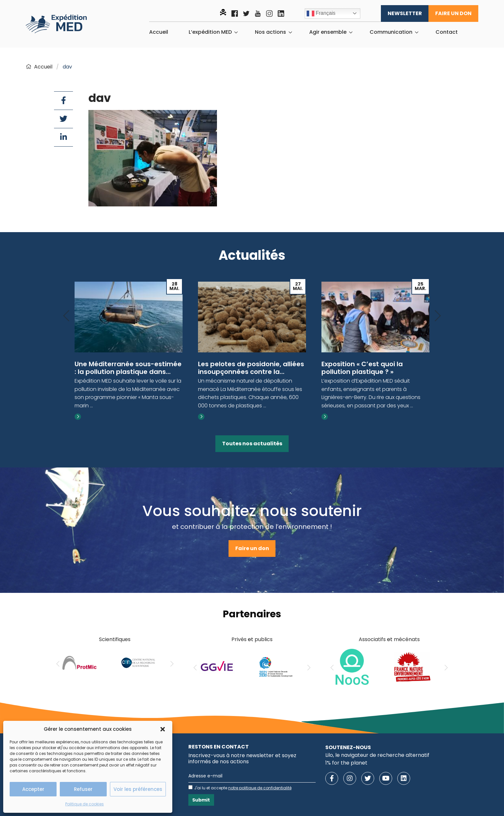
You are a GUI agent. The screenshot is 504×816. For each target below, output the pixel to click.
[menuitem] (159, 32)
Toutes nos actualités (252, 444)
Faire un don (453, 13)
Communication (391, 32)
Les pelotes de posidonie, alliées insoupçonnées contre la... (251, 368)
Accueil (159, 32)
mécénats (407, 639)
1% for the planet (346, 763)
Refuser (83, 789)
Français (321, 14)
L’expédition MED (210, 32)
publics (264, 639)
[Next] (438, 316)
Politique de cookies (85, 804)
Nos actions (270, 32)
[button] (163, 729)
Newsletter (405, 13)
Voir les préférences (138, 789)
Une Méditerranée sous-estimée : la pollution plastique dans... (128, 368)
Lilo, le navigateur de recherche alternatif (377, 755)
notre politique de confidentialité (260, 788)
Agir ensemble (328, 32)
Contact (447, 32)
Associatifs (372, 639)
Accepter (33, 789)
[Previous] (66, 316)
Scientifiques (115, 639)
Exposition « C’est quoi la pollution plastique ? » (362, 368)
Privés (239, 639)
